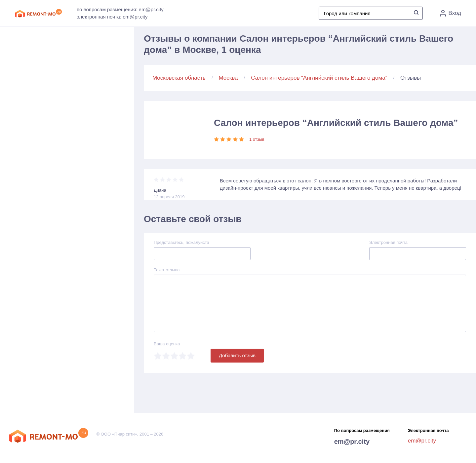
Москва (228, 78)
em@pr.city (352, 442)
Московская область (179, 78)
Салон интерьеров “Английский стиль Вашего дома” (319, 78)
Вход (451, 13)
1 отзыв (257, 139)
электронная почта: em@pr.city (112, 17)
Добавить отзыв (237, 355)
